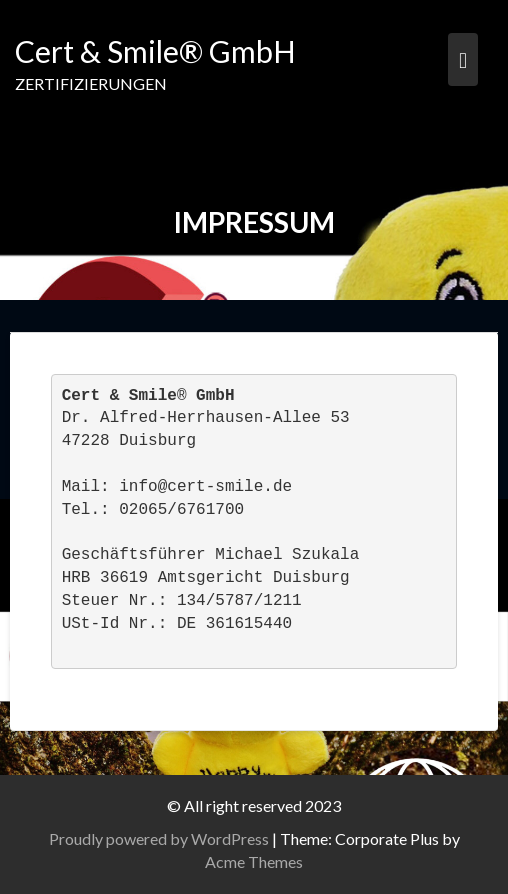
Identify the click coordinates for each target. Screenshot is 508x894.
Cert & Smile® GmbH (155, 51)
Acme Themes (254, 861)
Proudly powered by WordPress (159, 838)
